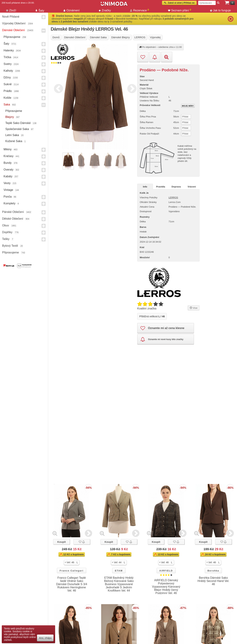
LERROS (173, 198)
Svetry (8, 64)
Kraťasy (9, 156)
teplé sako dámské (18, 123)
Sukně (8, 84)
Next (131, 88)
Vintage (8, 190)
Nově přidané (11, 17)
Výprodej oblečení (14, 23)
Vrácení (192, 187)
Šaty (6, 44)
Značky (105, 10)
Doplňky (7, 232)
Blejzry (10, 117)
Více (193, 308)
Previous (58, 88)
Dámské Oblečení (13, 30)
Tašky (6, 239)
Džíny (7, 77)
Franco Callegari (71, 571)
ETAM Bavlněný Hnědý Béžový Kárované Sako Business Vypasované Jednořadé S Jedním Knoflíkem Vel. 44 (119, 584)
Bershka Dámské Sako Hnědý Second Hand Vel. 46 (213, 581)
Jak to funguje (220, 10)
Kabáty (8, 176)
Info (145, 187)
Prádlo (8, 91)
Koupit (61, 542)
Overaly (8, 170)
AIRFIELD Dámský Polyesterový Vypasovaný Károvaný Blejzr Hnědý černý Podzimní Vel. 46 (166, 587)
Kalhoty (8, 71)
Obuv (6, 225)
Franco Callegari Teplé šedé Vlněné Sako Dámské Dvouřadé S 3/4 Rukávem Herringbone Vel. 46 (72, 584)
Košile (7, 98)
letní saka (12, 135)
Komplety (10, 203)
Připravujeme (12, 37)
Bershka (213, 571)
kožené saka (14, 141)
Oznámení (71, 10)
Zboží (11, 10)
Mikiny (8, 149)
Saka (7, 104)
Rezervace (139, 10)
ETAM (119, 571)
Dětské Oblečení (13, 219)
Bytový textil (10, 246)
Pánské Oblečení (13, 212)
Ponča (8, 197)
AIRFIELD (166, 571)
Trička (7, 57)
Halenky (9, 50)
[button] (72, 562)
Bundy (8, 163)
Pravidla (161, 187)
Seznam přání (180, 10)
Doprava (176, 187)
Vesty (7, 183)
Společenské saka (17, 129)
